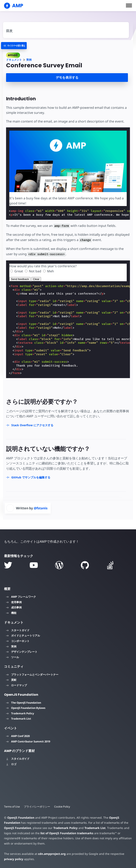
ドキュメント (14, 60)
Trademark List (19, 719)
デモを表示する (67, 78)
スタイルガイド (18, 759)
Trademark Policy (20, 713)
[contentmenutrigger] (66, 29)
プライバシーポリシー (37, 807)
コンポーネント (18, 641)
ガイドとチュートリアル (23, 635)
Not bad (35, 271)
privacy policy (14, 859)
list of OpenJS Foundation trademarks (67, 833)
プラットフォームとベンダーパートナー (32, 675)
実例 (29, 60)
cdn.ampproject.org (52, 854)
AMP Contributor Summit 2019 (28, 741)
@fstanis (41, 508)
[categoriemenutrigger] (17, 46)
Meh (51, 271)
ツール (13, 657)
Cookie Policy (62, 807)
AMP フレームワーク (21, 597)
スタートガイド (18, 630)
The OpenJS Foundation (24, 703)
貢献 (11, 680)
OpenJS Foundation (21, 818)
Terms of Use (12, 807)
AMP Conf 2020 (18, 736)
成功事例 (14, 607)
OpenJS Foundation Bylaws (26, 708)
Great (19, 271)
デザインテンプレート (22, 652)
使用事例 (14, 602)
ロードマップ (16, 685)
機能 (11, 613)
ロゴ (11, 764)
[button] (129, 5)
